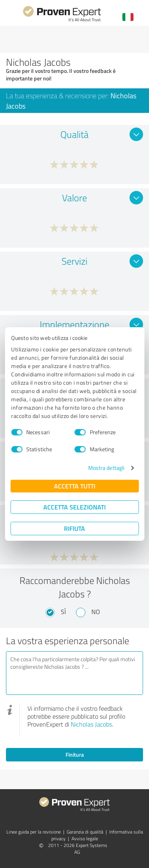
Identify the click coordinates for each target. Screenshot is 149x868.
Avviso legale (85, 838)
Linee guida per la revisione (34, 832)
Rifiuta (74, 528)
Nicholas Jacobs (91, 724)
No (96, 612)
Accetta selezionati (74, 507)
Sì (63, 612)
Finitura (75, 754)
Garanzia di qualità (85, 832)
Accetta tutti (75, 486)
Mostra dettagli (106, 468)
